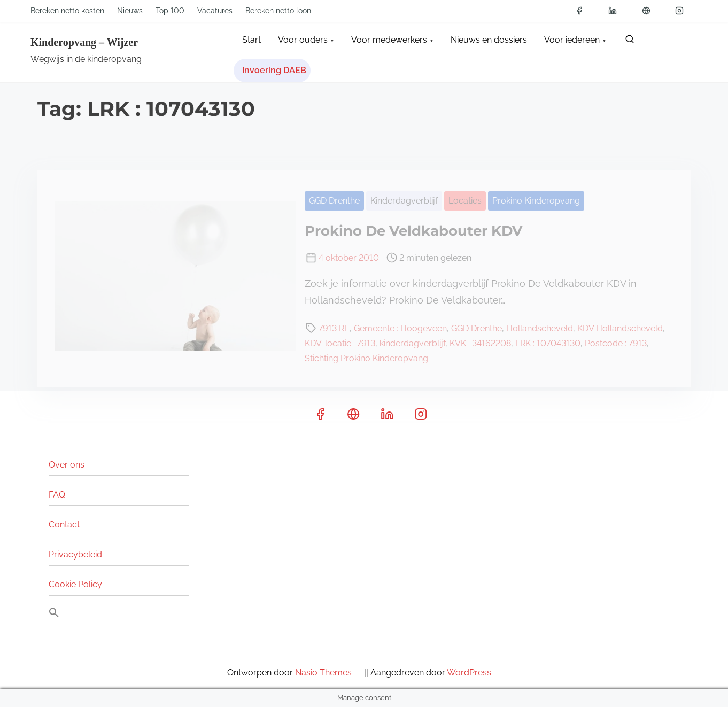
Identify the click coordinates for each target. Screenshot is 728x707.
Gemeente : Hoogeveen (400, 328)
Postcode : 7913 (616, 343)
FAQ (57, 495)
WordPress (474, 673)
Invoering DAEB (274, 70)
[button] (54, 615)
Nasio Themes (328, 673)
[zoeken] (630, 41)
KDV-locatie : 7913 (340, 343)
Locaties (465, 201)
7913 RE (334, 328)
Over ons (67, 465)
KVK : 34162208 (480, 343)
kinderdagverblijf (412, 343)
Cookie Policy (75, 584)
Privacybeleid (75, 554)
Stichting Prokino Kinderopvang (366, 358)
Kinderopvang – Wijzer (84, 42)
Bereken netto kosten (67, 11)
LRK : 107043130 (548, 343)
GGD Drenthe (334, 201)
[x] (650, 11)
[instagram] (683, 11)
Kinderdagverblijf (404, 201)
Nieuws (130, 11)
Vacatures (215, 11)
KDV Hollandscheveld (620, 328)
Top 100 (170, 11)
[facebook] (583, 11)
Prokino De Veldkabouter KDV (413, 231)
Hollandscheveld (540, 328)
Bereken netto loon (278, 11)
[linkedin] (616, 11)
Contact (64, 525)
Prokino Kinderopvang (536, 201)
